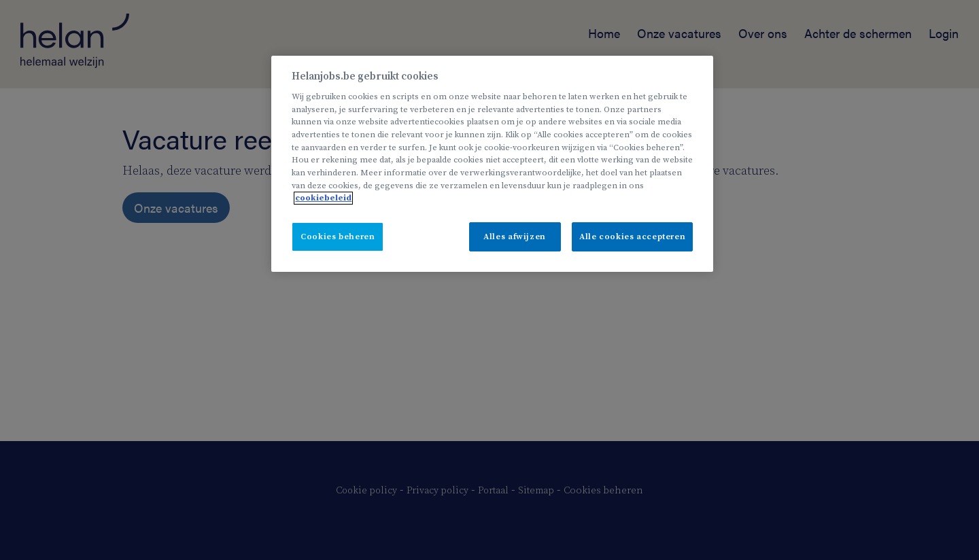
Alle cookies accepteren (632, 237)
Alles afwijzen (515, 237)
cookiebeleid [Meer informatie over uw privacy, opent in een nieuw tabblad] (323, 198)
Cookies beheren (338, 237)
